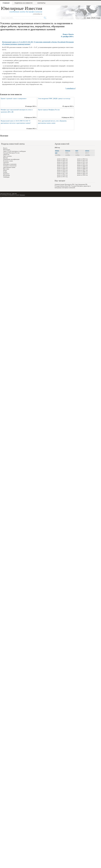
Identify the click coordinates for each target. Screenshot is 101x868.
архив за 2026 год (62, 159)
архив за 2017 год (62, 173)
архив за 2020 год (62, 169)
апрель (87, 151)
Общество (6, 155)
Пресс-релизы (7, 156)
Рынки (5, 172)
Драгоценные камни (9, 167)
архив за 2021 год (62, 167)
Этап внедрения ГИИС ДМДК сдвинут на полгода (54, 99)
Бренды (5, 158)
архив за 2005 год (82, 173)
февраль (68, 151)
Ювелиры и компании (10, 164)
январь (57, 151)
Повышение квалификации (11, 159)
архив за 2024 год (62, 162)
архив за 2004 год (82, 175)
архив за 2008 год (82, 169)
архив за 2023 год (62, 164)
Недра (5, 171)
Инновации (7, 150)
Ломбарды (6, 177)
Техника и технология (10, 166)
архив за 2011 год (82, 164)
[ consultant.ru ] (71, 88)
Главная (6, 3)
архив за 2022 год (62, 165)
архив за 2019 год (62, 170)
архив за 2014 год (82, 159)
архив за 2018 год (62, 172)
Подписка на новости (23, 3)
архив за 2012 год (82, 162)
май (56, 153)
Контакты (41, 3)
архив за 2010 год (82, 165)
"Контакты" (22, 195)
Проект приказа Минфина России (49, 110)
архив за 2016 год (62, 175)
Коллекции (7, 175)
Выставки (6, 169)
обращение (63, 121)
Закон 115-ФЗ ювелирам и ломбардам (14, 151)
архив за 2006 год (82, 172)
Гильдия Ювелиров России (11, 153)
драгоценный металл (48, 121)
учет (57, 121)
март (77, 151)
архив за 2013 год (82, 161)
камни (53, 123)
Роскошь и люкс (8, 161)
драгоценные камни (44, 123)
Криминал (6, 174)
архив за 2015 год (62, 177)
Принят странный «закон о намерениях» (14, 99)
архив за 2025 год (62, 161)
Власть (5, 148)
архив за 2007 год (82, 170)
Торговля (6, 163)
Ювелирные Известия (22, 8)
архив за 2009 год (82, 167)
